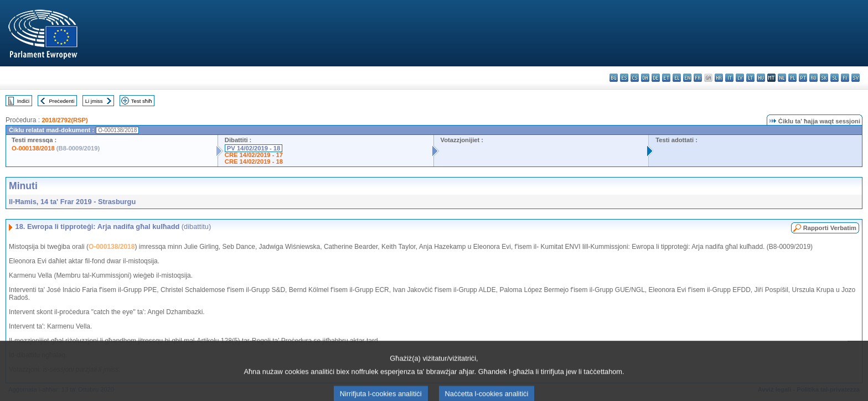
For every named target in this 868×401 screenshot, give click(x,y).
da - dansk (645, 78)
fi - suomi (845, 78)
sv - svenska (856, 78)
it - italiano (729, 78)
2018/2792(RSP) (64, 120)
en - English (687, 78)
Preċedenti (61, 101)
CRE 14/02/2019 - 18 (254, 162)
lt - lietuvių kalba (750, 78)
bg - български (614, 78)
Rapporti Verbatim (830, 228)
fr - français (698, 78)
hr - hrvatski (719, 78)
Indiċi (23, 101)
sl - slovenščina (835, 78)
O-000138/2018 (33, 148)
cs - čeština (635, 78)
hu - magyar (761, 78)
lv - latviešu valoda (740, 78)
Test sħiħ (142, 101)
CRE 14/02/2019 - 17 (254, 155)
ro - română (813, 78)
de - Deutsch (656, 78)
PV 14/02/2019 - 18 (254, 148)
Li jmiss (94, 101)
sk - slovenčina (824, 78)
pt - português (803, 78)
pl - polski (792, 78)
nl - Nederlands (782, 78)
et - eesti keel (666, 78)
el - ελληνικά (677, 78)
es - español (624, 78)
